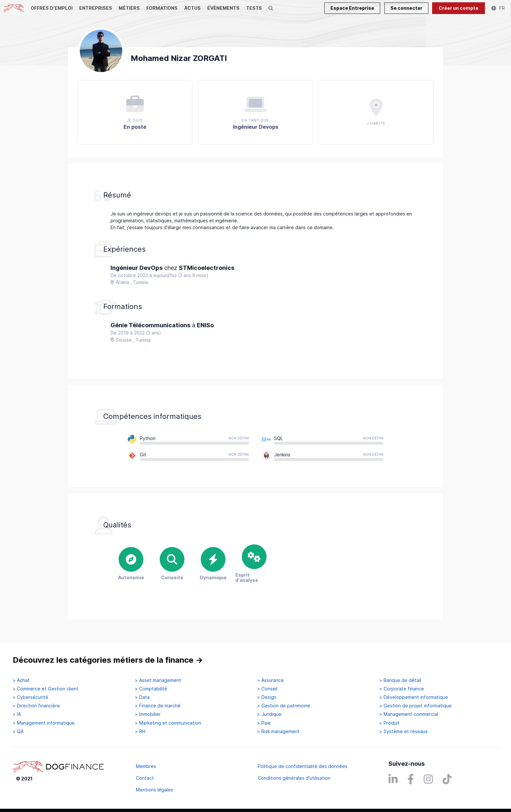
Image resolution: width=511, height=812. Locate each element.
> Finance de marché (158, 706)
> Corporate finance (402, 689)
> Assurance (270, 680)
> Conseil (267, 689)
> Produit (389, 723)
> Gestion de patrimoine (284, 706)
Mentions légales (154, 790)
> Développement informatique (414, 697)
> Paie (264, 723)
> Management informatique (44, 723)
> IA (17, 714)
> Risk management (278, 731)
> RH (140, 731)
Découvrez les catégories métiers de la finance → (108, 660)
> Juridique (269, 714)
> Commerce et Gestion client (46, 689)
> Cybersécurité (30, 697)
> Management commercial (409, 714)
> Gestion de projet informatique (416, 706)
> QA (18, 731)
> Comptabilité (151, 689)
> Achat (21, 680)
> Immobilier (148, 714)
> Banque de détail (400, 680)
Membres (146, 766)
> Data (142, 697)
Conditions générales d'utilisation (294, 778)
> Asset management (158, 680)
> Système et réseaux (404, 731)
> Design (267, 697)
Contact (145, 778)
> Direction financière (36, 706)
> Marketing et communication (168, 723)
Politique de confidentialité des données (303, 766)
